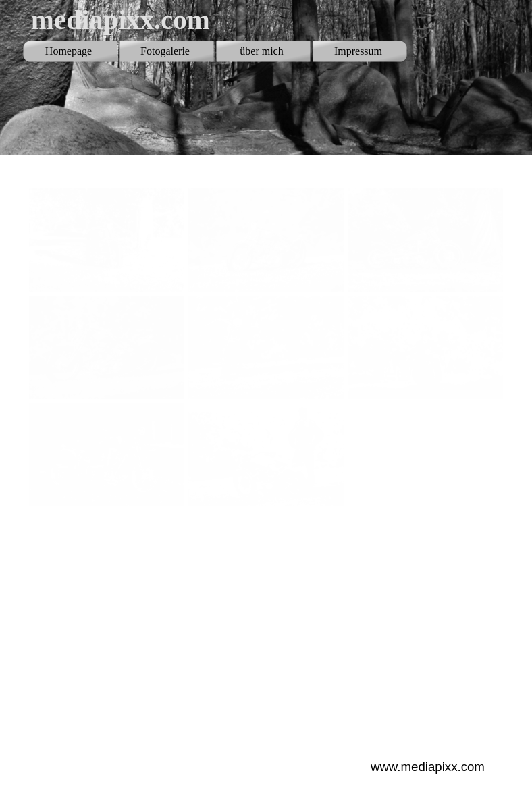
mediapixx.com (121, 20)
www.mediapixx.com (428, 767)
